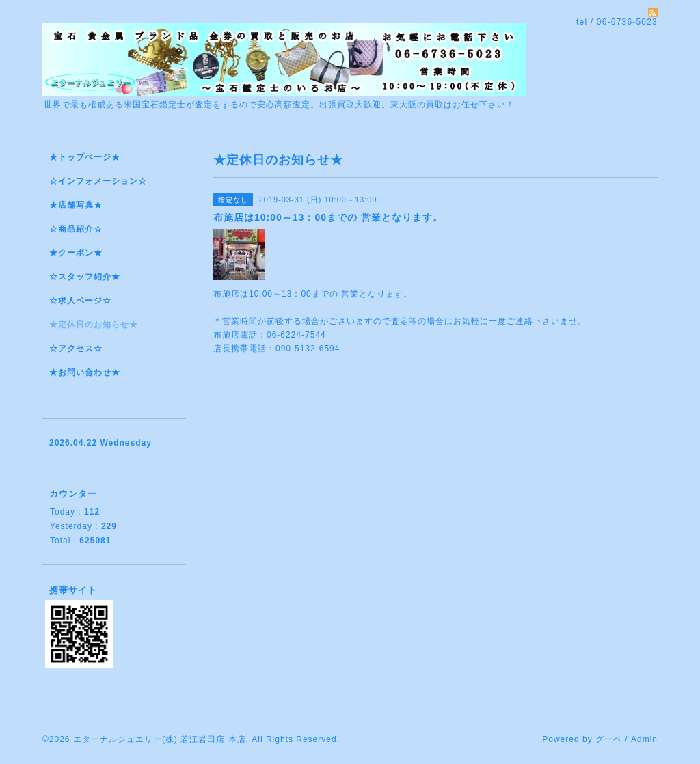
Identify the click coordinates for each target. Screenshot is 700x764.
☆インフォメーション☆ (98, 181)
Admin (644, 739)
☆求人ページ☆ (80, 301)
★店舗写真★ (76, 205)
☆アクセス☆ (76, 349)
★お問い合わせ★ (85, 372)
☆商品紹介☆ (76, 229)
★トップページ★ (85, 157)
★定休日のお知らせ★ (94, 325)
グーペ (609, 739)
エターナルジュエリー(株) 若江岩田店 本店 (160, 739)
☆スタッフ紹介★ (85, 277)
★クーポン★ (76, 253)
